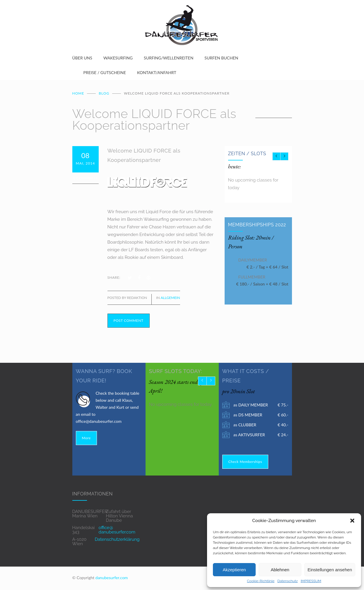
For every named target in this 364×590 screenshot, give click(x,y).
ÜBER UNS (82, 58)
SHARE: (114, 277)
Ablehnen (280, 570)
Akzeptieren (234, 570)
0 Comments (85, 178)
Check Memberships (245, 462)
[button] (352, 521)
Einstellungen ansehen (330, 570)
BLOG (104, 93)
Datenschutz (287, 581)
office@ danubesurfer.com (117, 530)
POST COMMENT (129, 320)
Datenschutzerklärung (117, 539)
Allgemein (170, 298)
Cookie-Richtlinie (261, 581)
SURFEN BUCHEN (221, 58)
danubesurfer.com (112, 578)
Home (78, 93)
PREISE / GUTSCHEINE (105, 72)
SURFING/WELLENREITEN (169, 58)
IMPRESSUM (311, 581)
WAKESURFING (118, 58)
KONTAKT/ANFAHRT (157, 72)
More (86, 438)
